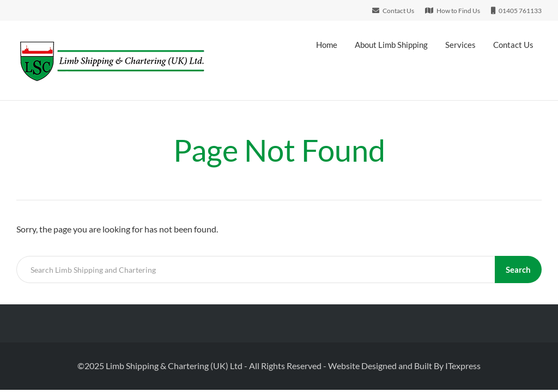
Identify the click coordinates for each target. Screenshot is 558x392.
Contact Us (513, 45)
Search (518, 269)
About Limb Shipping (391, 45)
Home (327, 45)
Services (460, 45)
